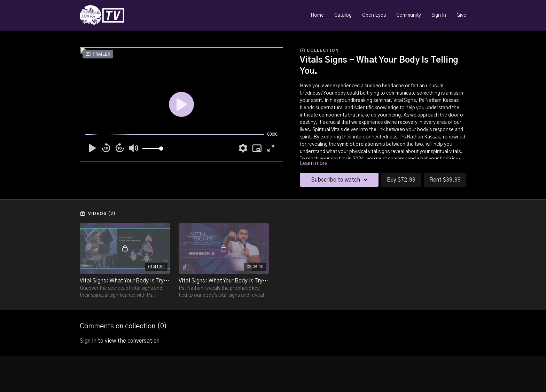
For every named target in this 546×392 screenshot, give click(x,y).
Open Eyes (374, 15)
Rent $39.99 (445, 180)
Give (461, 15)
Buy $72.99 (401, 180)
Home (317, 15)
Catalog (343, 15)
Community (409, 15)
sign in (88, 341)
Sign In (439, 15)
